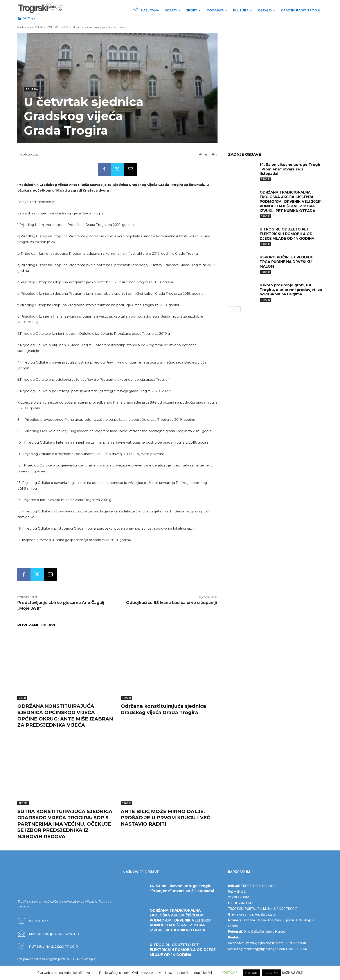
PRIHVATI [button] (251, 973)
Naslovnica (24, 27)
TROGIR (126, 698)
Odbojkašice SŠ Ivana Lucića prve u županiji (172, 603)
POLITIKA (53, 27)
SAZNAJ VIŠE (292, 973)
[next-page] (238, 309)
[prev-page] (231, 309)
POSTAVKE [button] (229, 973)
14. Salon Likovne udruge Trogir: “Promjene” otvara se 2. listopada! (291, 169)
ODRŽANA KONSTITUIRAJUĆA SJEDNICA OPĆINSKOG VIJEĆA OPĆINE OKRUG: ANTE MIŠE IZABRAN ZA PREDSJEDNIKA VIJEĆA (65, 716)
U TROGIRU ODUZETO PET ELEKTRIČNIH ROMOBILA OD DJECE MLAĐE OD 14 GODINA (287, 234)
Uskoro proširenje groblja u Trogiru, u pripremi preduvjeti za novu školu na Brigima (291, 290)
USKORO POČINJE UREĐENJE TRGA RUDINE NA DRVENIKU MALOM (286, 262)
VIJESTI (39, 27)
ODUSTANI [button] (271, 973)
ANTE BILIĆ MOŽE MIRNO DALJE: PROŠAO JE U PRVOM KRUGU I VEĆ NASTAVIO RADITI (166, 818)
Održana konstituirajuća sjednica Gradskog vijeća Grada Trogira (163, 709)
